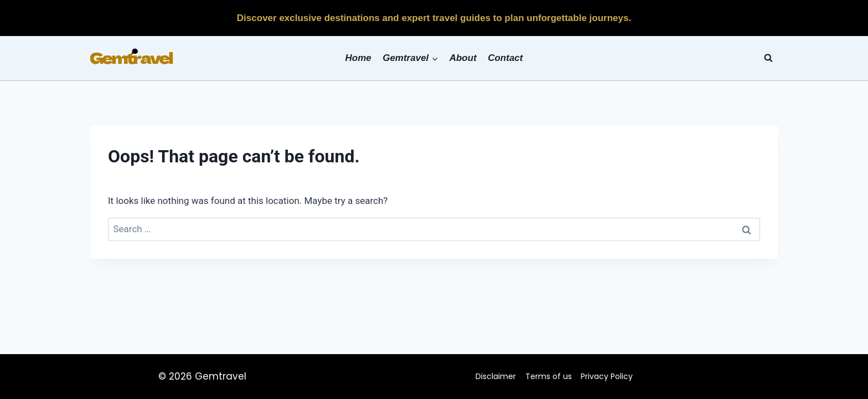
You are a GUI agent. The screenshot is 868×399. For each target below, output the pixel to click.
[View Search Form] (768, 58)
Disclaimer (496, 376)
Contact (505, 58)
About (463, 58)
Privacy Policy (607, 376)
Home (358, 58)
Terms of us (549, 376)
